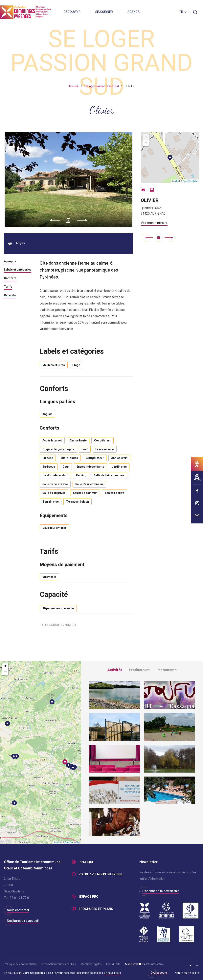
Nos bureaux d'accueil (23, 921)
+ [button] (146, 137)
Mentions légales (91, 964)
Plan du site (113, 964)
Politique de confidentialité (20, 964)
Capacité (10, 296)
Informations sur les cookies (59, 964)
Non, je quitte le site (187, 973)
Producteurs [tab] (139, 670)
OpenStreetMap (190, 181)
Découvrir (72, 12)
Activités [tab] (115, 670)
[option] (68, 180)
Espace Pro (89, 897)
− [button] (146, 143)
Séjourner (104, 12)
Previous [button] (54, 220)
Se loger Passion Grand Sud (102, 86)
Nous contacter (18, 910)
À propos (10, 262)
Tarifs (8, 287)
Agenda (134, 12)
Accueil (74, 86)
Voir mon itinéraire (154, 223)
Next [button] (83, 220)
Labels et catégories (18, 270)
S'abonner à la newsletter (161, 891)
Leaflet (175, 181)
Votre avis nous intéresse (101, 874)
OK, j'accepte (159, 973)
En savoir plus (113, 973)
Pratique (86, 862)
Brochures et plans (96, 909)
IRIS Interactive (155, 964)
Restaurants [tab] (167, 670)
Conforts (10, 278)
